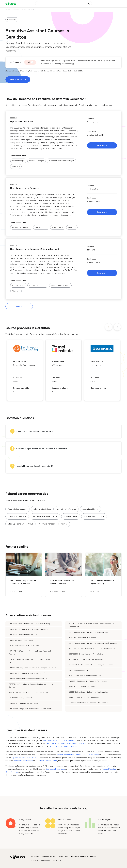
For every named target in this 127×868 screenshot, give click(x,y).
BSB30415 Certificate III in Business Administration (88, 632)
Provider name (19, 361)
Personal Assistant (109, 769)
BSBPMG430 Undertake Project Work (24, 703)
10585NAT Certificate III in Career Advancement (87, 659)
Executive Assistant (19, 10)
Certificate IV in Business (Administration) (34, 249)
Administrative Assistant (60, 285)
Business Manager (37, 161)
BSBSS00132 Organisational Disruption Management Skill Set (33, 668)
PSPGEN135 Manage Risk (78, 670)
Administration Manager (18, 509)
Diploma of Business (22, 121)
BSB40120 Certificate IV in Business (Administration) (29, 624)
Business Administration (55, 769)
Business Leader (71, 516)
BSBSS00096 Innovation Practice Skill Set (85, 676)
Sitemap (93, 856)
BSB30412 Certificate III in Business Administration (88, 692)
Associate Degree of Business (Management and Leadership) (93, 648)
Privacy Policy (63, 856)
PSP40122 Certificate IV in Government (24, 646)
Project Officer (58, 227)
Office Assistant (18, 285)
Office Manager (18, 161)
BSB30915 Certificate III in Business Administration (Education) (93, 643)
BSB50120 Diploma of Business (21, 640)
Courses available (21, 388)
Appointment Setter (90, 509)
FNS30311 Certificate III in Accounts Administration (88, 703)
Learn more (102, 145)
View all (19, 306)
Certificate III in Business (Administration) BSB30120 (67, 743)
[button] (63, 143)
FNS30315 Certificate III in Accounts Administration (88, 681)
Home (8, 10)
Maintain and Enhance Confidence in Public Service (78, 755)
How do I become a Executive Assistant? (34, 466)
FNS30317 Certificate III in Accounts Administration (29, 692)
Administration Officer (38, 285)
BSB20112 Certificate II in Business (82, 687)
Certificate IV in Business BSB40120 (63, 746)
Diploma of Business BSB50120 (24, 758)
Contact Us (35, 856)
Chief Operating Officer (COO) (20, 524)
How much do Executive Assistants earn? (35, 431)
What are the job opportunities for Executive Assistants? (42, 449)
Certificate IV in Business (25, 188)
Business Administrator (21, 227)
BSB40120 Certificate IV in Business (23, 635)
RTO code (17, 378)
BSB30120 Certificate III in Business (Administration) (29, 629)
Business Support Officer (94, 516)
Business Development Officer (45, 516)
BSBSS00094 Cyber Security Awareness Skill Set (28, 679)
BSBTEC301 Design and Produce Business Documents (30, 709)
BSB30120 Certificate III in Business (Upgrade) (27, 673)
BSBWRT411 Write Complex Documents (84, 697)
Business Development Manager (61, 161)
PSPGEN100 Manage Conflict (20, 698)
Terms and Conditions (79, 856)
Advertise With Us (49, 856)
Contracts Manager (47, 524)
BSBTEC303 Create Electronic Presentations (86, 654)
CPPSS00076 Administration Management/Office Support (91, 665)
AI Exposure (16, 62)
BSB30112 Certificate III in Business (82, 638)
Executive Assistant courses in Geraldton (59, 740)
